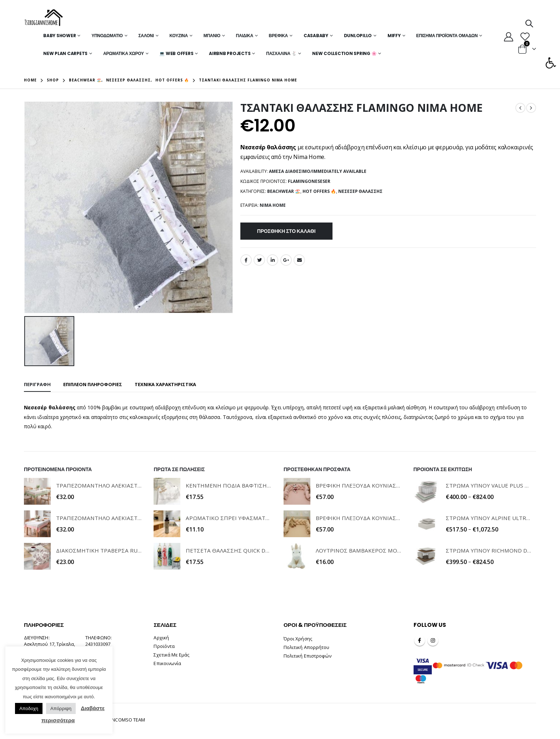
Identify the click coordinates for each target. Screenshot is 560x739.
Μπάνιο (212, 36)
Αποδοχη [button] (29, 708)
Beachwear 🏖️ (284, 191)
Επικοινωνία (167, 663)
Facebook (246, 260)
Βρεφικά (278, 36)
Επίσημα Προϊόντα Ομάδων (447, 36)
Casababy (316, 36)
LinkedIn (272, 260)
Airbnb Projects (230, 53)
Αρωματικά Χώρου (124, 53)
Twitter (259, 260)
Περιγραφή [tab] (37, 384)
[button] (551, 63)
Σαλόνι (146, 36)
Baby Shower (59, 36)
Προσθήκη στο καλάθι (286, 231)
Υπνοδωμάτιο (107, 36)
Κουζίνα (179, 36)
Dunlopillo (358, 36)
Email (299, 260)
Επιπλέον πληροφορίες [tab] (93, 384)
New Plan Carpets (65, 53)
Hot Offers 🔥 (319, 191)
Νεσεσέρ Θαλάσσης (360, 191)
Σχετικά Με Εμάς (171, 655)
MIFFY (394, 36)
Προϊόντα (164, 646)
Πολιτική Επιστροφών (307, 656)
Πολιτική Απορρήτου (306, 647)
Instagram (433, 640)
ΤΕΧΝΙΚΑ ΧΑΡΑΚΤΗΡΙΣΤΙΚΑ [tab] (165, 384)
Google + (286, 260)
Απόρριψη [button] (61, 708)
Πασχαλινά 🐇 (281, 53)
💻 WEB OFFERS (176, 53)
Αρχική (161, 638)
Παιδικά (245, 36)
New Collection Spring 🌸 (344, 53)
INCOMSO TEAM (128, 720)
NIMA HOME (273, 205)
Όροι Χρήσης (298, 639)
